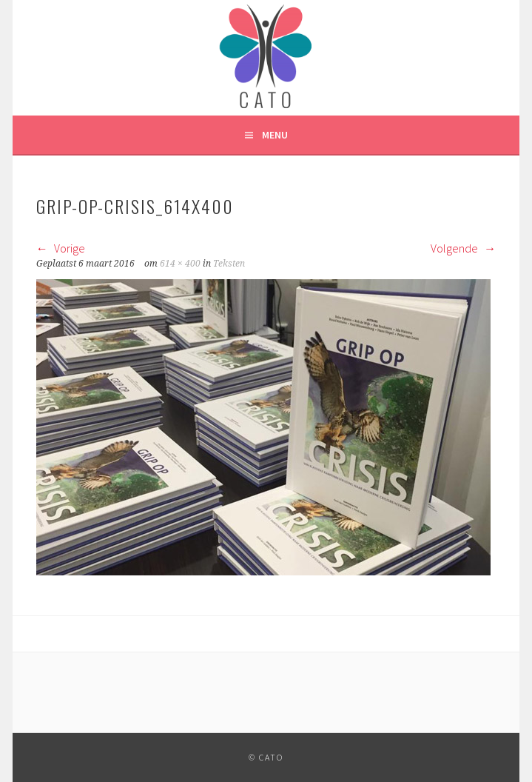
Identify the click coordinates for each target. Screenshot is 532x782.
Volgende (463, 248)
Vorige (61, 248)
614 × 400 (180, 264)
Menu (275, 135)
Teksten (229, 264)
